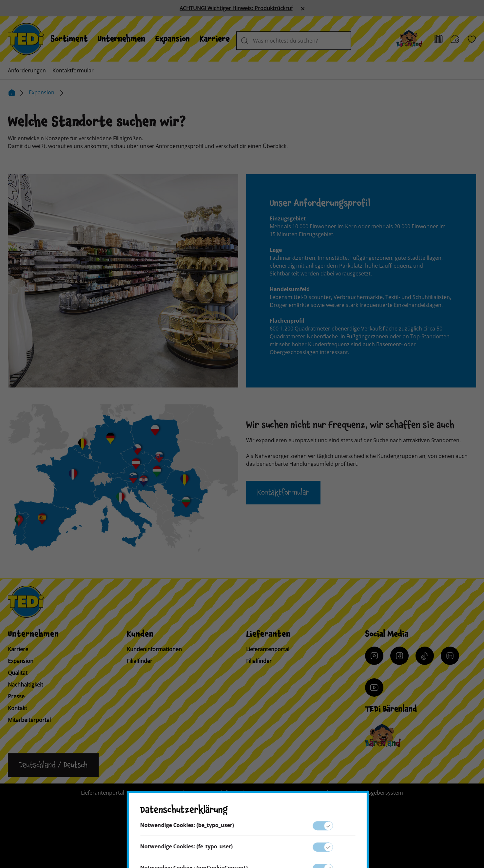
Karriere (215, 39)
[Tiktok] (425, 656)
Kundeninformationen (154, 649)
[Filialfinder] (455, 39)
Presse (16, 696)
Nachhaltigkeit (26, 685)
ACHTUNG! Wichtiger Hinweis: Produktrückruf (236, 8)
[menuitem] (69, 39)
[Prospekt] (438, 39)
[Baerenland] (409, 39)
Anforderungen (27, 70)
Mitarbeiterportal (29, 720)
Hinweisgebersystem (377, 793)
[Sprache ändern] (53, 765)
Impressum (279, 793)
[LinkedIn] (450, 656)
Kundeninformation (226, 793)
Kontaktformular (73, 70)
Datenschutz (322, 793)
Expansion (172, 39)
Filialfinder (140, 661)
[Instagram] (374, 656)
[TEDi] (26, 38)
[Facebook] (399, 656)
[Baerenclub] (383, 736)
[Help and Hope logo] (285, 837)
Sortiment (69, 39)
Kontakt (18, 708)
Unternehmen (121, 39)
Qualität (18, 673)
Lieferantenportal (268, 649)
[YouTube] (374, 688)
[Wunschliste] (472, 39)
